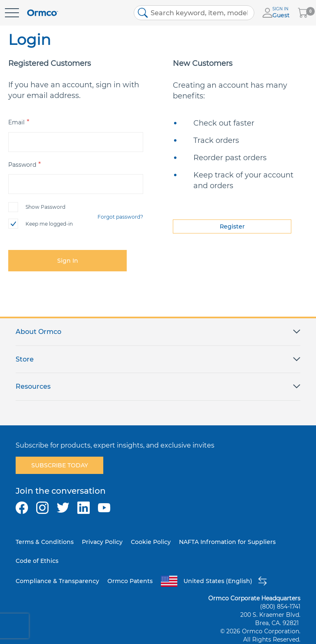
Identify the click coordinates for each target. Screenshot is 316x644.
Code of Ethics (37, 561)
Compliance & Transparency (57, 581)
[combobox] (194, 13)
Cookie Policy (151, 542)
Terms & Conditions (45, 542)
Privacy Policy (102, 542)
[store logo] (43, 13)
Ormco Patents (130, 581)
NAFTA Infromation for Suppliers (227, 542)
